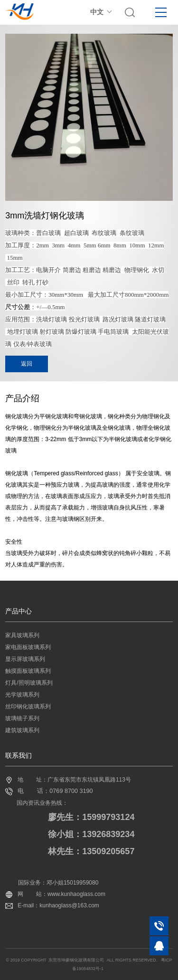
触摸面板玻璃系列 (28, 671)
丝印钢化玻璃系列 (28, 707)
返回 (27, 364)
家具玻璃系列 (22, 635)
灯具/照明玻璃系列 (29, 683)
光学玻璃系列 (22, 695)
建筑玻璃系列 (22, 730)
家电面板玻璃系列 (28, 647)
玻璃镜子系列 (22, 718)
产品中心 (19, 611)
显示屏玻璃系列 (25, 659)
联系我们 (19, 755)
